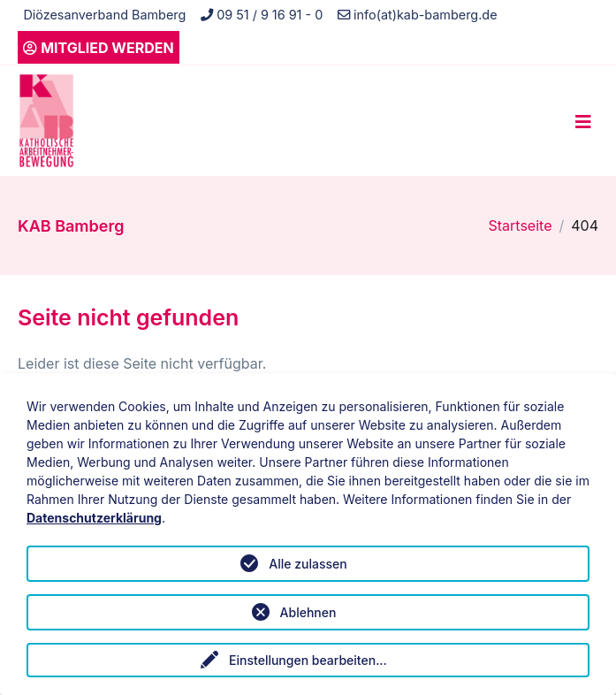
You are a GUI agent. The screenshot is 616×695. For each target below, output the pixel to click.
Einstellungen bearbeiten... (308, 660)
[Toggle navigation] (583, 121)
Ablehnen (308, 612)
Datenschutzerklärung (94, 518)
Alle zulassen (308, 564)
